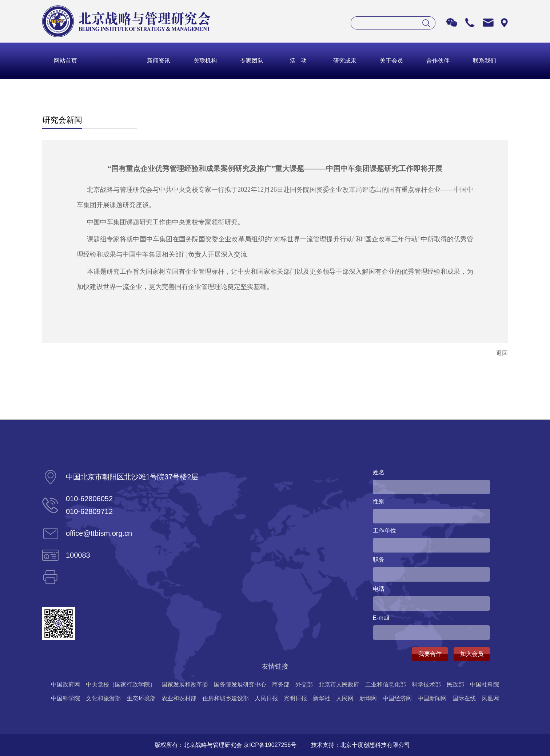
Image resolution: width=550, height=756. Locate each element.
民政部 (455, 684)
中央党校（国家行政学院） (121, 684)
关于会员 (391, 61)
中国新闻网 (432, 698)
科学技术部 (426, 684)
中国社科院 (485, 684)
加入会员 (472, 654)
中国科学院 (65, 698)
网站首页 (65, 61)
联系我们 (485, 61)
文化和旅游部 (103, 698)
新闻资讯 (159, 61)
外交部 (304, 684)
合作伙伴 (438, 61)
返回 (502, 353)
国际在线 (464, 698)
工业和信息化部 (386, 684)
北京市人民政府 (339, 684)
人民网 (345, 698)
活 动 (298, 61)
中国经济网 (397, 698)
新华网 (368, 698)
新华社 (322, 698)
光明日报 (295, 698)
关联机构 (205, 61)
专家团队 (252, 61)
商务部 (281, 684)
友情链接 (275, 666)
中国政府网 (65, 684)
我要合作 (430, 654)
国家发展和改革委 (185, 684)
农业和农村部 (179, 698)
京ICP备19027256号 (270, 745)
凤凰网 (490, 698)
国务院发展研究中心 (240, 684)
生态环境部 (141, 698)
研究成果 (345, 61)
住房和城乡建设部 (226, 698)
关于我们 (112, 61)
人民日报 (266, 698)
